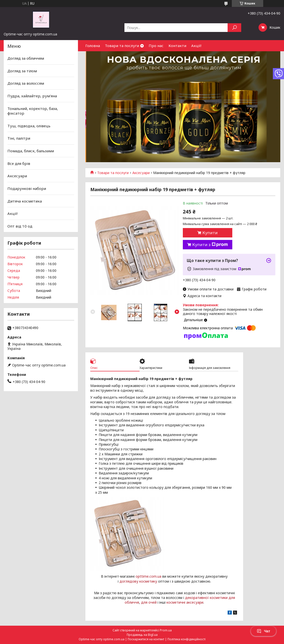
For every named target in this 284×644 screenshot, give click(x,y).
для (144, 602)
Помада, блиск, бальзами (31, 151)
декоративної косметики (206, 598)
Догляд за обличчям (26, 58)
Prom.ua (166, 630)
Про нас (156, 46)
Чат (263, 631)
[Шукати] (234, 28)
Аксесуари (141, 173)
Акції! (196, 46)
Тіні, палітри (19, 138)
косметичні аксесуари (185, 602)
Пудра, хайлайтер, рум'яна (32, 96)
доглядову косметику (138, 581)
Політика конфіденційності (187, 639)
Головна (93, 46)
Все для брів (19, 163)
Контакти (177, 46)
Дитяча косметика (25, 201)
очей (153, 602)
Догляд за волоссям (26, 83)
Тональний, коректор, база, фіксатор (33, 111)
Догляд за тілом (22, 71)
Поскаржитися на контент (146, 639)
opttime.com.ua (148, 576)
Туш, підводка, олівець (29, 126)
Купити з (210, 245)
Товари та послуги (122, 46)
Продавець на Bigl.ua (142, 635)
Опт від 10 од (20, 226)
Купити (210, 233)
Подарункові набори (27, 188)
